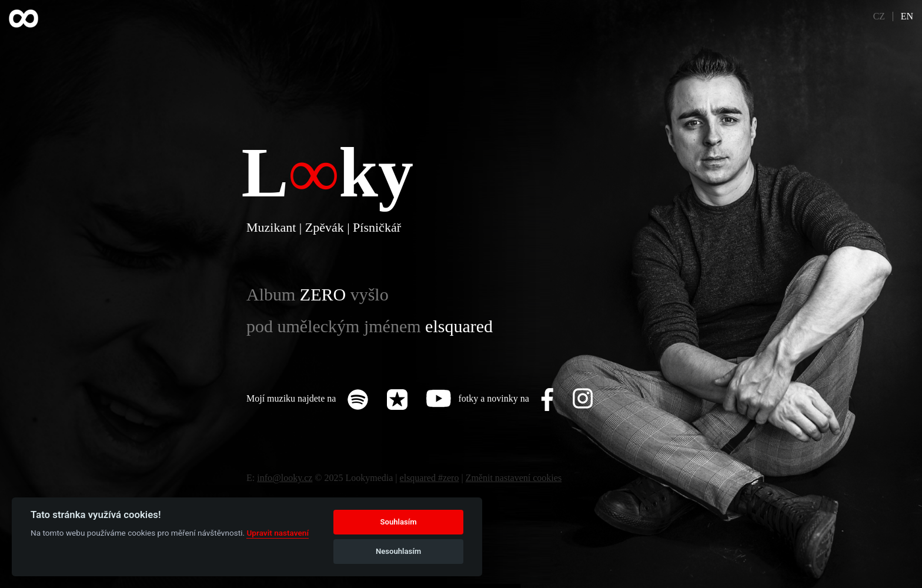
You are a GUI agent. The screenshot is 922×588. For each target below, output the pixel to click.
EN (907, 16)
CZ (879, 16)
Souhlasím (399, 522)
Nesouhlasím (398, 551)
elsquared (459, 326)
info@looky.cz (285, 478)
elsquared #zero (430, 478)
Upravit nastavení (278, 533)
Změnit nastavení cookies (514, 478)
